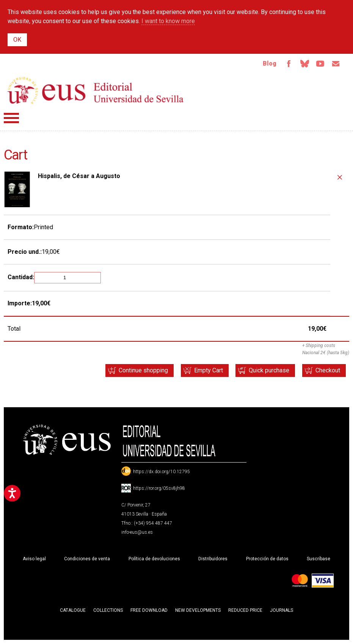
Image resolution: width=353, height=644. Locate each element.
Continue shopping (141, 371)
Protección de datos (267, 559)
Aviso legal (34, 559)
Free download (149, 611)
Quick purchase (268, 371)
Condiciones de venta (87, 559)
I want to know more (168, 21)
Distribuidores (213, 559)
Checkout (327, 371)
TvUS (320, 64)
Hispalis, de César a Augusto (79, 176)
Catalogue (73, 611)
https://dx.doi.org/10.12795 (162, 472)
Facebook (288, 64)
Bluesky (304, 64)
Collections (108, 611)
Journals (282, 611)
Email (336, 64)
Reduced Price (245, 611)
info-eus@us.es (137, 533)
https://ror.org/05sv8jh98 (159, 489)
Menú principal (11, 118)
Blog (268, 63)
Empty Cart (207, 371)
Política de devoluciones (154, 559)
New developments (198, 611)
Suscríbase (318, 559)
